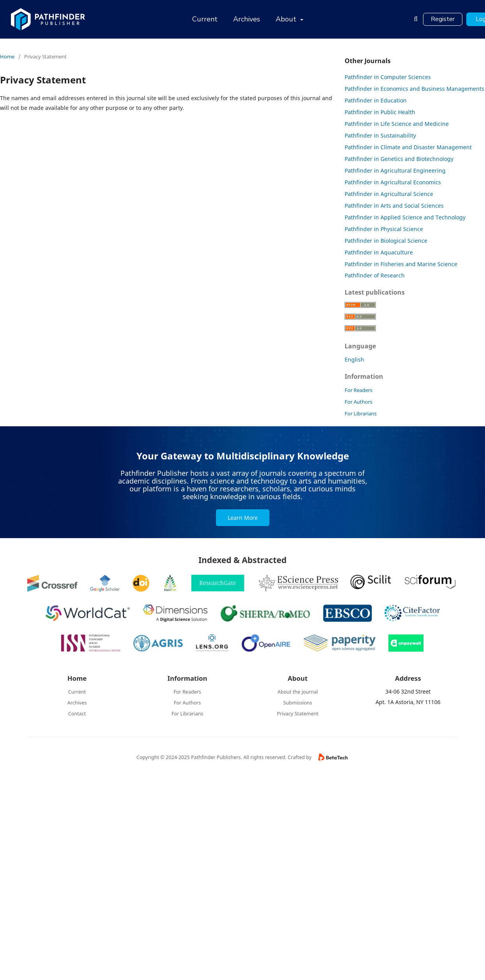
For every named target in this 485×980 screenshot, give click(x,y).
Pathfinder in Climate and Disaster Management (408, 147)
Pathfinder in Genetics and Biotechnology (399, 159)
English (354, 359)
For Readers (358, 390)
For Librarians (361, 413)
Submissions (297, 703)
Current (205, 19)
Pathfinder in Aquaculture (379, 252)
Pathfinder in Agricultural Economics (393, 182)
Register (443, 19)
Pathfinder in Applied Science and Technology (405, 217)
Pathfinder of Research (375, 275)
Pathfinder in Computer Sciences (388, 77)
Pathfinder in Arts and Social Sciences (394, 206)
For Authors (358, 402)
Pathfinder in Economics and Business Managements (414, 89)
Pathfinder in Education (376, 100)
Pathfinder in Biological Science (386, 241)
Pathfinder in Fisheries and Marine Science (401, 264)
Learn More (243, 518)
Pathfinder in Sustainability (380, 135)
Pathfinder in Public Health (380, 112)
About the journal (298, 692)
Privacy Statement (298, 714)
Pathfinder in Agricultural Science (389, 194)
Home (7, 57)
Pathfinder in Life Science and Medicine (397, 124)
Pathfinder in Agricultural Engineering (395, 170)
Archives (247, 19)
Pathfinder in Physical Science (384, 229)
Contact (77, 714)
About (287, 19)
